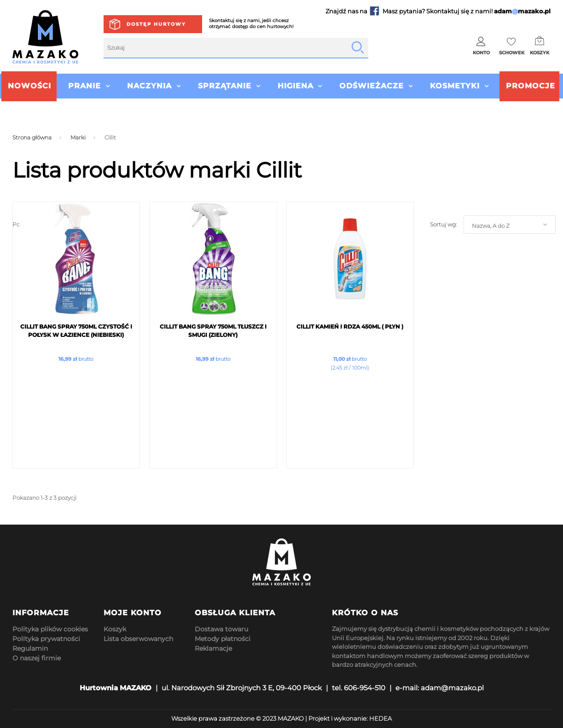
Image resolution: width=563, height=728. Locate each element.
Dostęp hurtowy (156, 24)
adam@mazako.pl (452, 688)
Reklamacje (213, 648)
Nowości (29, 86)
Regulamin (30, 648)
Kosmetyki (455, 86)
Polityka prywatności (46, 639)
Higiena (296, 86)
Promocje (531, 86)
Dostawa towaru (221, 629)
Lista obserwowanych (138, 639)
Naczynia (149, 86)
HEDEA (380, 718)
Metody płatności (223, 639)
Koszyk (115, 629)
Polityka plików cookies (50, 629)
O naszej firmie (37, 658)
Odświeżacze (371, 86)
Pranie (84, 86)
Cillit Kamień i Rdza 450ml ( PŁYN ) (350, 326)
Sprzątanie (225, 86)
